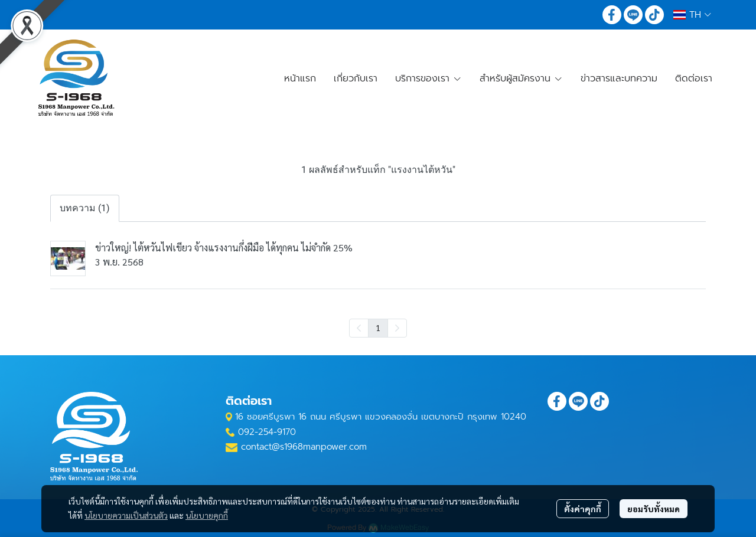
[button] (692, 15)
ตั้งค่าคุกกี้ (583, 509)
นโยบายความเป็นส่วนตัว (126, 515)
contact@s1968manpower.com (304, 447)
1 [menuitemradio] (378, 328)
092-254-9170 (267, 432)
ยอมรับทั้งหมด (654, 509)
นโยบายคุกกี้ (207, 515)
